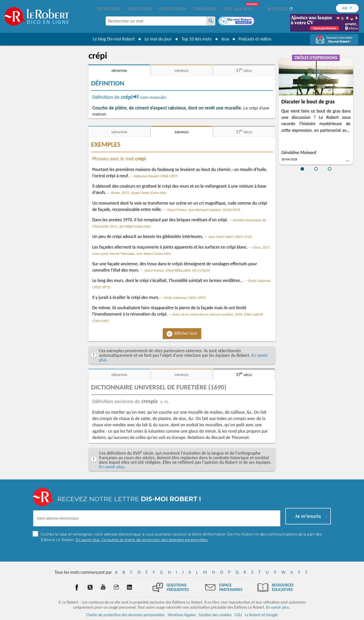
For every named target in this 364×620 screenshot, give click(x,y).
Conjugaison (172, 9)
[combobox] (156, 21)
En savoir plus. (112, 467)
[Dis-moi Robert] (237, 21)
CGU (238, 615)
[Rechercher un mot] (211, 21)
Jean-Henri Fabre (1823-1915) (230, 237)
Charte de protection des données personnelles (125, 615)
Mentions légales (182, 615)
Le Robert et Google (261, 615)
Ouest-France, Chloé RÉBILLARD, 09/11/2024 (177, 270)
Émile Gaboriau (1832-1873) (185, 298)
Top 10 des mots (196, 39)
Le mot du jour (157, 39)
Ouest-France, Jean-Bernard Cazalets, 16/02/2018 (203, 210)
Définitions (109, 9)
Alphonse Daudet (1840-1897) (156, 176)
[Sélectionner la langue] (347, 8)
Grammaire (205, 9)
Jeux (224, 39)
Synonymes (140, 9)
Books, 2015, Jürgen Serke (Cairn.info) (139, 193)
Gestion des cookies (215, 615)
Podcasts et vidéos (255, 39)
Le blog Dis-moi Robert (113, 39)
